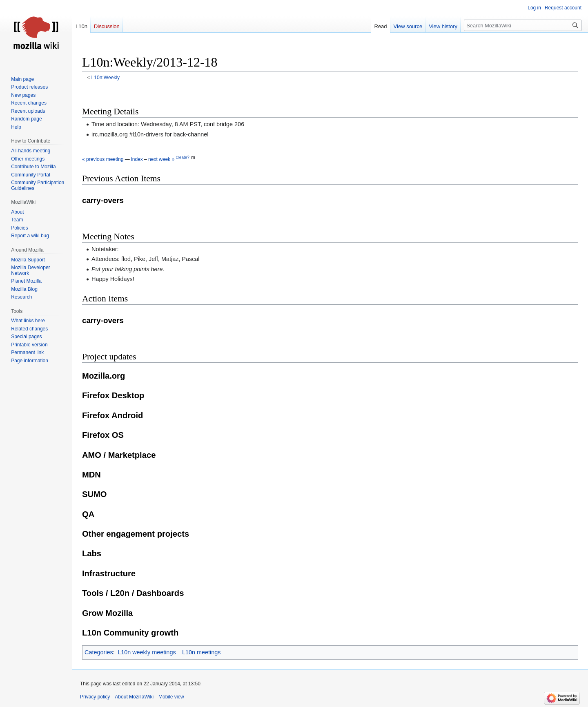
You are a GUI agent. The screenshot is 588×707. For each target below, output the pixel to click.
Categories (99, 652)
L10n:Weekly (106, 78)
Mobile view (171, 697)
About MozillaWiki (134, 697)
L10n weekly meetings (147, 652)
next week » (161, 159)
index (137, 159)
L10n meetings (201, 652)
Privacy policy (95, 697)
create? (182, 157)
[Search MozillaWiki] (523, 25)
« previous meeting (103, 159)
